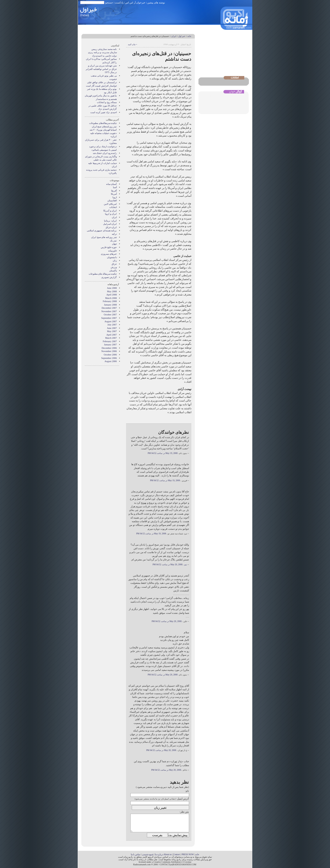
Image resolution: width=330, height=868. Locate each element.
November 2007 (109, 311)
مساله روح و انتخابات (107, 102)
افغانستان (112, 201)
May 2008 (112, 291)
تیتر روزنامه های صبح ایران (104, 237)
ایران (174, 36)
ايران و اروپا (111, 214)
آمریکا (114, 194)
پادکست (119, 3)
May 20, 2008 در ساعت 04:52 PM (168, 565)
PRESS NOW (188, 854)
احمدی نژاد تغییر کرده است (103, 112)
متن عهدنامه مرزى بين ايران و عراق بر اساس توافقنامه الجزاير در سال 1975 (101, 69)
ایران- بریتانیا (110, 221)
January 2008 (110, 305)
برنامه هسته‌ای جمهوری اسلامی (102, 231)
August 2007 (111, 321)
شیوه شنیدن (148, 854)
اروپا (115, 197)
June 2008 (112, 288)
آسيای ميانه (111, 184)
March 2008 (111, 298)
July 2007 (112, 325)
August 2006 (111, 361)
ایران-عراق (111, 227)
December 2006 (109, 348)
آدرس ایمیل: (183, 799)
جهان (114, 244)
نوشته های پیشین (156, 3)
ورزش (114, 267)
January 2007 (110, 345)
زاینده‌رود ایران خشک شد (105, 153)
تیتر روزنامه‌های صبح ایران (104, 127)
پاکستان (113, 271)
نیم (186, 565)
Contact (177, 854)
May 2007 (112, 331)
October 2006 (110, 355)
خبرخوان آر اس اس (135, 3)
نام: (187, 791)
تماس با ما (136, 854)
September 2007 (109, 318)
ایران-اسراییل (110, 224)
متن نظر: (184, 812)
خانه (189, 36)
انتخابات (113, 207)
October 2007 (110, 315)
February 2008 (110, 301)
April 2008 (111, 295)
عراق (114, 264)
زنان (115, 261)
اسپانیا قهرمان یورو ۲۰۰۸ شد (103, 130)
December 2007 (109, 308)
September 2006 (109, 358)
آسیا (115, 187)
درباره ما (159, 854)
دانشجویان (112, 257)
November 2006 (109, 351)
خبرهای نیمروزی (109, 254)
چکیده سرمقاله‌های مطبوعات (103, 123)
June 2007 (112, 328)
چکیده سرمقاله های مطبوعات (103, 274)
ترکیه (114, 234)
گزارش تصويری (109, 277)
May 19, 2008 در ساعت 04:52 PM (162, 453)
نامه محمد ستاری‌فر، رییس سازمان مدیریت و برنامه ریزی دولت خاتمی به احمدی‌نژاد (102, 52)
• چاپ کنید (132, 44)
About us (168, 854)
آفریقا (114, 191)
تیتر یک (113, 241)
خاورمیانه (113, 251)
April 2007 (111, 335)
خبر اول (182, 36)
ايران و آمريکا (110, 211)
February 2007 (110, 341)
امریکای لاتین (110, 204)
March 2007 (111, 338)
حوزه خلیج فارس (109, 247)
